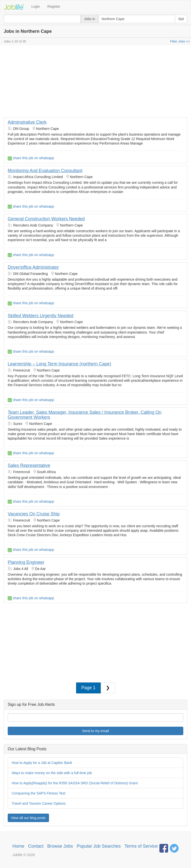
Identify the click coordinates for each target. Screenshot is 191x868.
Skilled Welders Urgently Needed (41, 316)
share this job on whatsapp (31, 158)
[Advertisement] (95, 82)
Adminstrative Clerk (27, 122)
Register (54, 6)
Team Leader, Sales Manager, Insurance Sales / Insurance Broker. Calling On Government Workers (85, 415)
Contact (36, 846)
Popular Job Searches (99, 846)
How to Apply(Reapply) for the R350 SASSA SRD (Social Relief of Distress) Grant (75, 783)
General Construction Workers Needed (46, 219)
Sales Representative (29, 465)
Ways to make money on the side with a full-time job (52, 773)
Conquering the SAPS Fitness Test (38, 793)
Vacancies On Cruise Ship (34, 514)
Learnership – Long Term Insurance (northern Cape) (59, 364)
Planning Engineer (26, 562)
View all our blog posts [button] (28, 818)
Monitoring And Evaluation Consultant (45, 171)
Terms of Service (141, 846)
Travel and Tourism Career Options (39, 803)
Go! (181, 19)
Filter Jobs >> (180, 41)
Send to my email (95, 731)
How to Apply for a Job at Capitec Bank (42, 763)
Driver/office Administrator (33, 267)
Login (36, 6)
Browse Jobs (60, 846)
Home (18, 846)
